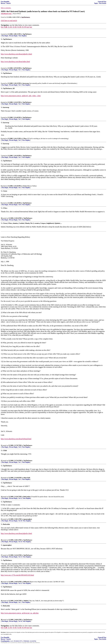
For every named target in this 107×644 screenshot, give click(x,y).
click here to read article (9, 21)
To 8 (20, 205)
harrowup (26, 83)
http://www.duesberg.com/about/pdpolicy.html (16, 54)
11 (2, 445)
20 (2, 620)
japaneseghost (28, 519)
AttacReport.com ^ (7, 14)
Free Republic (5, 2)
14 (2, 497)
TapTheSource (27, 34)
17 (2, 555)
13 (2, 478)
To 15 (20, 557)
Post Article (103, 3)
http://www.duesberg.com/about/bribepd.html (16, 439)
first (2, 27)
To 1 (20, 70)
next (28, 27)
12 (2, 461)
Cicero (25, 186)
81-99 (24, 27)
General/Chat (102, 2)
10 (2, 218)
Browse (3, 3)
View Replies (22, 36)
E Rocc (25, 139)
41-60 (14, 27)
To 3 (20, 119)
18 (2, 582)
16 (2, 540)
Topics (96, 3)
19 (2, 601)
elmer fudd (27, 478)
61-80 (19, 27)
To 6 (20, 220)
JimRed (26, 601)
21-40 (10, 27)
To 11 (20, 498)
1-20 (5, 27)
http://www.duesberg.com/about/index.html (15, 62)
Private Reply (13, 36)
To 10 (20, 521)
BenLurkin (27, 497)
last (31, 27)
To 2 (20, 85)
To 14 (20, 542)
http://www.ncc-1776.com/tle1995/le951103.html (17, 575)
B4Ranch (26, 582)
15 (2, 519)
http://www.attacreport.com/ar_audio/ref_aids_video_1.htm (21, 96)
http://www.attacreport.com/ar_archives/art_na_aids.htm (20, 613)
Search (8, 3)
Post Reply (5, 36)
